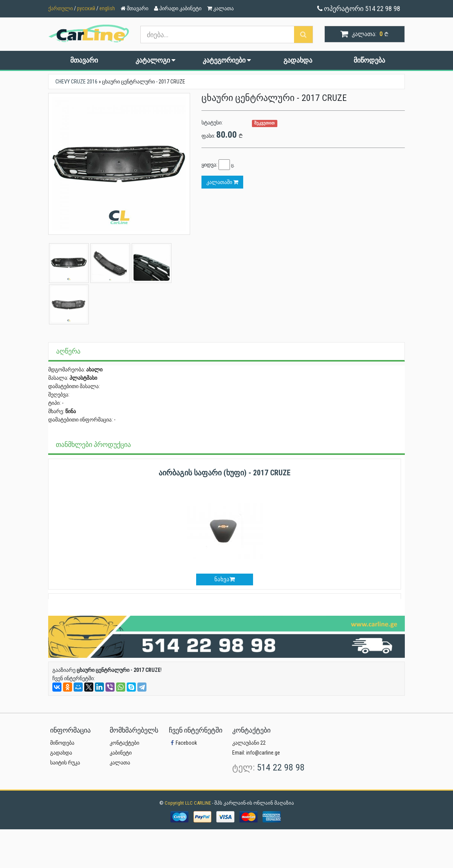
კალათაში (222, 182)
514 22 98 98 (281, 767)
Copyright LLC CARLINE (188, 803)
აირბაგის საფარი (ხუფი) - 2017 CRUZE (225, 473)
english (107, 8)
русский (86, 8)
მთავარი (84, 60)
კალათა (120, 763)
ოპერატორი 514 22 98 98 (359, 9)
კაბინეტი (121, 753)
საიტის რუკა (65, 763)
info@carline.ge (263, 753)
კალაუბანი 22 (249, 743)
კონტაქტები (124, 743)
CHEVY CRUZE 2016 (76, 82)
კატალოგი (155, 60)
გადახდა (298, 60)
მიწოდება (369, 60)
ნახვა (225, 579)
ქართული (61, 8)
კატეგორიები (227, 60)
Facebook (183, 743)
